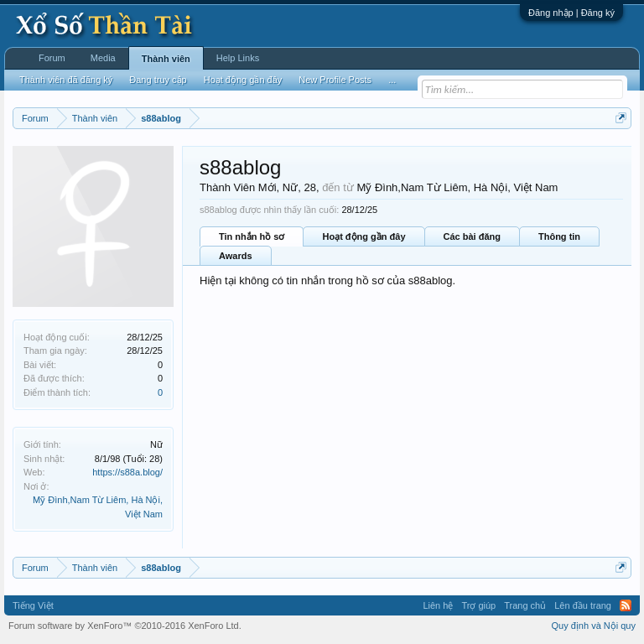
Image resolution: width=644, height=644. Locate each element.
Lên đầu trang (583, 605)
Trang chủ (525, 605)
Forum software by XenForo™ (125, 626)
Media (103, 58)
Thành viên (166, 59)
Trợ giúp (478, 605)
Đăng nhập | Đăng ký (571, 13)
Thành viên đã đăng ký (66, 80)
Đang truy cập (158, 80)
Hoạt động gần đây (364, 236)
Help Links (238, 58)
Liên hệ (438, 605)
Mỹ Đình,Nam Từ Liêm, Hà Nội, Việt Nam (457, 187)
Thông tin (559, 236)
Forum (52, 58)
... (392, 80)
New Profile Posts (335, 80)
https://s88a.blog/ (127, 472)
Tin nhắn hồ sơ (252, 236)
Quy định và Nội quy (594, 626)
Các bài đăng (472, 236)
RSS (626, 605)
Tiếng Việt (33, 605)
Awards (236, 256)
